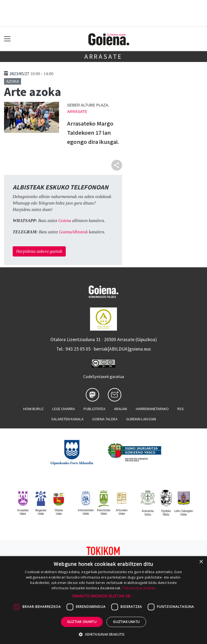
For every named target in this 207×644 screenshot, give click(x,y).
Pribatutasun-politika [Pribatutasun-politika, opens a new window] (139, 588)
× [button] (201, 562)
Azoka (13, 81)
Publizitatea (94, 409)
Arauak (121, 409)
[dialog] (103, 600)
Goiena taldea (105, 419)
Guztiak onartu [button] (82, 622)
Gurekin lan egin (141, 419)
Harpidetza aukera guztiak (39, 251)
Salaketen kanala (67, 419)
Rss (181, 409)
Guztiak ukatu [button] (126, 622)
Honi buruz (33, 409)
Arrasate (103, 56)
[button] (104, 596)
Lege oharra (64, 409)
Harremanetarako (152, 409)
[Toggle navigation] (7, 39)
